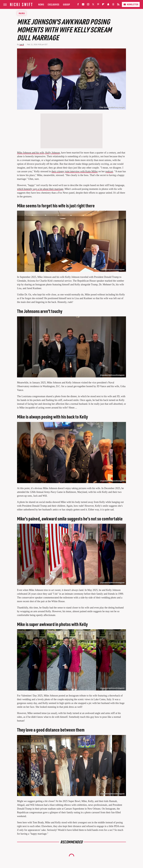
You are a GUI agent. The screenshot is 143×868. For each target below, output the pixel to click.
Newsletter (131, 4)
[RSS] (118, 5)
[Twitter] (93, 5)
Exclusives (54, 4)
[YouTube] (83, 5)
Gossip (66, 4)
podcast (109, 171)
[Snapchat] (108, 5)
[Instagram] (88, 5)
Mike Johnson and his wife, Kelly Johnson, (39, 153)
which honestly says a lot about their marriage (40, 189)
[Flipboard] (103, 5)
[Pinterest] (98, 5)
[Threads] (113, 5)
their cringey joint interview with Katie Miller (75, 171)
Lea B (22, 44)
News (41, 4)
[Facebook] (78, 5)
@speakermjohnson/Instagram (112, 270)
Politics (22, 13)
